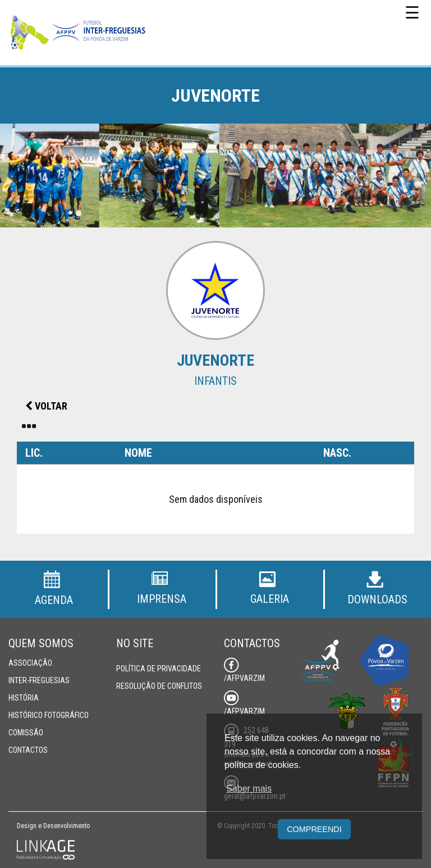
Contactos (28, 750)
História (24, 698)
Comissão (26, 733)
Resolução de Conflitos (159, 686)
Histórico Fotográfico (49, 715)
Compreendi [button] (314, 829)
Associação (30, 663)
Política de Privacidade (159, 669)
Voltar (46, 406)
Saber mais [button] (249, 789)
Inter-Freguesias (39, 680)
